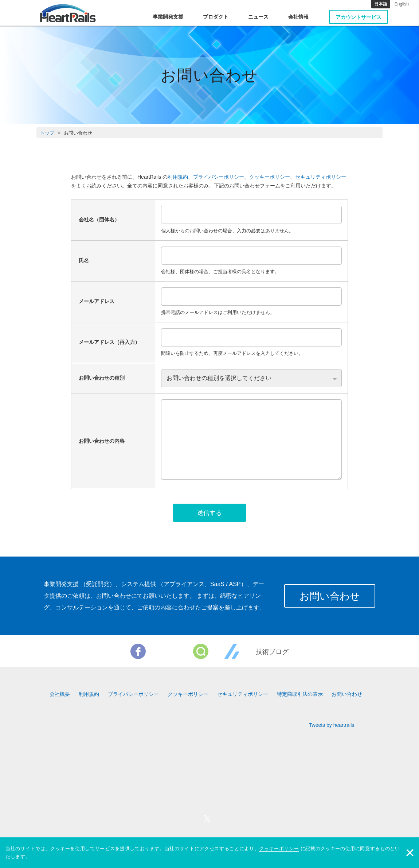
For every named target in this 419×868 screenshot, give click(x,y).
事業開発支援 (168, 17)
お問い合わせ (328, 598)
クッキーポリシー (270, 177)
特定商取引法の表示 (300, 696)
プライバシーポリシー (219, 177)
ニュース (258, 17)
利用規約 (178, 177)
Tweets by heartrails (332, 727)
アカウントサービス (359, 17)
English (402, 4)
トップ (47, 133)
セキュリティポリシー (321, 177)
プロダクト (216, 17)
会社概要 (60, 696)
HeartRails (68, 13)
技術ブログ (272, 654)
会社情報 (298, 17)
